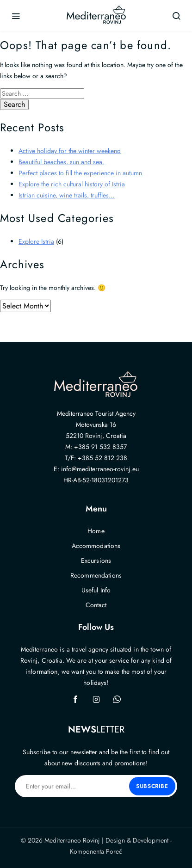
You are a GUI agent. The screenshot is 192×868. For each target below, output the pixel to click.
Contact (96, 605)
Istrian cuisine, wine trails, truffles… (67, 195)
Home (96, 531)
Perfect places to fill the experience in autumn (80, 173)
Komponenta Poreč (96, 851)
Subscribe (152, 786)
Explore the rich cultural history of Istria (72, 184)
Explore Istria (36, 241)
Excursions (96, 560)
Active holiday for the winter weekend (70, 151)
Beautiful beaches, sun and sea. (61, 162)
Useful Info (96, 590)
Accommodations (96, 546)
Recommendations (96, 575)
